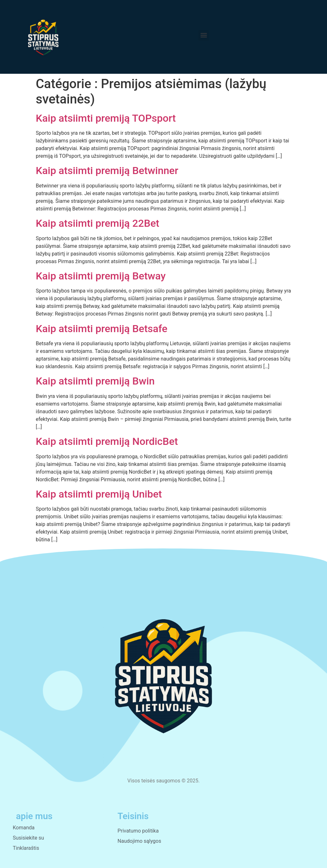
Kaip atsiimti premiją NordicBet (107, 441)
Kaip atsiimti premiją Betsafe (102, 329)
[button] (204, 35)
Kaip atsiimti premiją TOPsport (106, 118)
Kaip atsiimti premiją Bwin (95, 381)
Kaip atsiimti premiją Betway (101, 276)
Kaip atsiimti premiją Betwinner (107, 171)
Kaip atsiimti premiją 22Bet (98, 223)
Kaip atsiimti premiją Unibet (99, 494)
